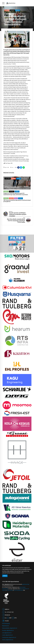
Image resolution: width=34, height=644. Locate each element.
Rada (16, 198)
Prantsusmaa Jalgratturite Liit (9, 637)
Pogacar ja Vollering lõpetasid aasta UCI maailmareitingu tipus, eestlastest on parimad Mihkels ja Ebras (16, 195)
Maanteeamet (6, 626)
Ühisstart (12, 191)
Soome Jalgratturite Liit (8, 640)
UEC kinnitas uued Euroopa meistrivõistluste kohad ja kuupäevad (17, 201)
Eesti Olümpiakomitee (18, 590)
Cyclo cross (8, 179)
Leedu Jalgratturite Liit (7, 635)
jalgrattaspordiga (26, 584)
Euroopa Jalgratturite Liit (8, 630)
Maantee (6, 191)
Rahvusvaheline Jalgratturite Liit (10, 628)
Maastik (7, 10)
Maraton (12, 10)
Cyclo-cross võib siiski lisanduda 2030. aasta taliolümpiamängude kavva (16, 187)
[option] (17, 39)
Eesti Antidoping (6, 623)
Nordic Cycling (10, 590)
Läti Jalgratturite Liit (7, 633)
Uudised (18, 10)
